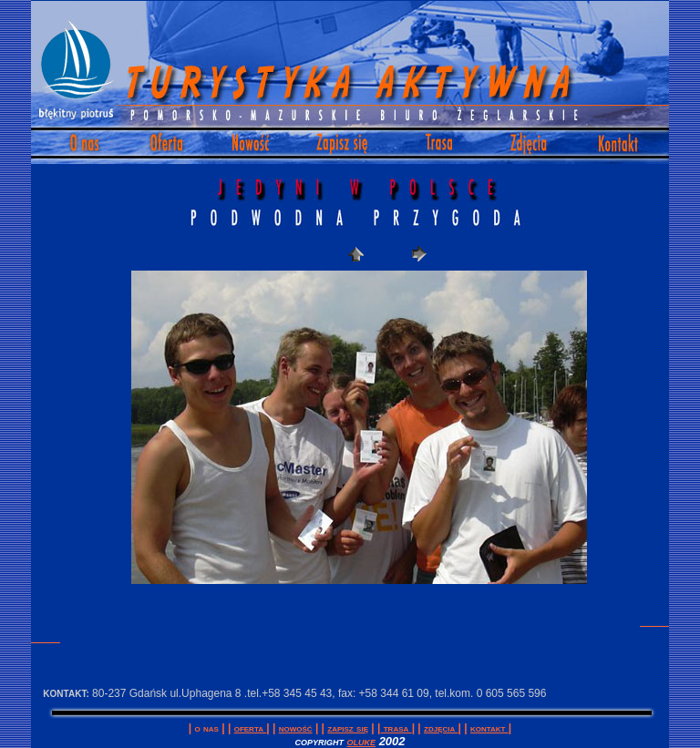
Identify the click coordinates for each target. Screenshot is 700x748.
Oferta (251, 728)
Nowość (296, 728)
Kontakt (489, 728)
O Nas (207, 728)
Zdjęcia (441, 728)
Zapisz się (348, 728)
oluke (362, 741)
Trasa (396, 728)
